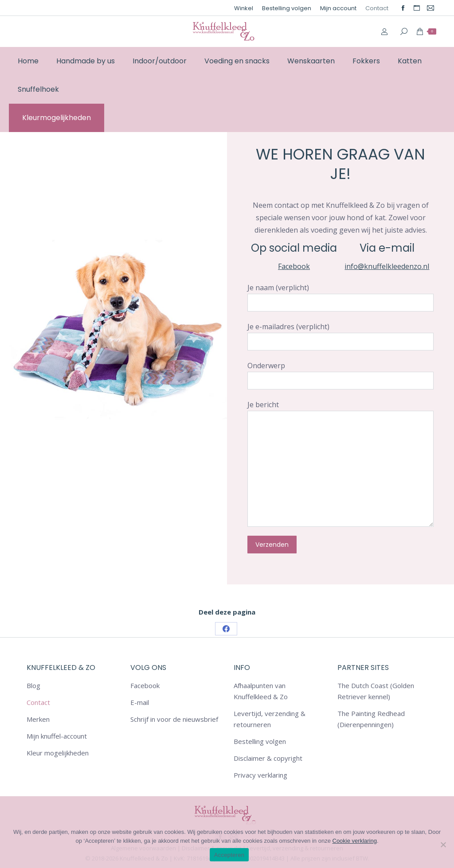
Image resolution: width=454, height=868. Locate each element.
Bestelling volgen (260, 741)
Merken (38, 719)
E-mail (140, 702)
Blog (33, 685)
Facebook (294, 266)
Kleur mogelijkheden (58, 753)
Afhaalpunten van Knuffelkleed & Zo (261, 691)
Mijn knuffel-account (57, 736)
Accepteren (229, 855)
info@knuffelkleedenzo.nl (387, 266)
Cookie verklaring (355, 841)
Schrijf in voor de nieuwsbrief (174, 719)
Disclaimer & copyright (268, 758)
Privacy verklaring (260, 775)
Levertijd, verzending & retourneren (270, 719)
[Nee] (443, 845)
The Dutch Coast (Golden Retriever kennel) (376, 691)
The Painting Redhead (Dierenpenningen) (371, 719)
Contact (38, 702)
